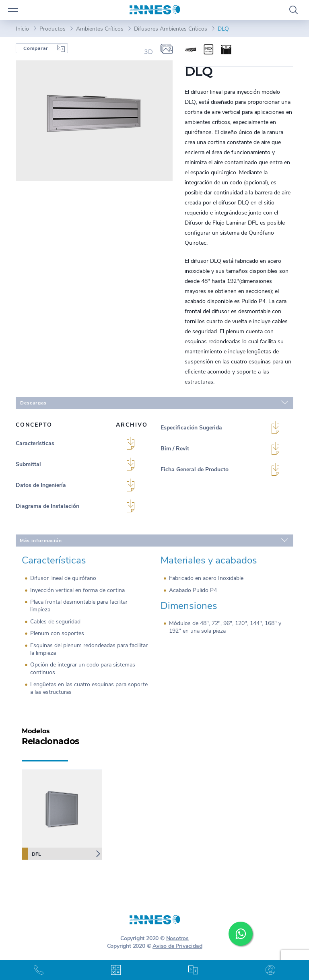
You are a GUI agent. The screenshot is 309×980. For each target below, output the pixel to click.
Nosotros (177, 938)
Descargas (154, 402)
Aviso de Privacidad (177, 946)
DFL (32, 854)
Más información (154, 540)
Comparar (36, 48)
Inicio (22, 29)
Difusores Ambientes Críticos (171, 29)
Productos (53, 29)
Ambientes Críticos (100, 29)
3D (148, 52)
